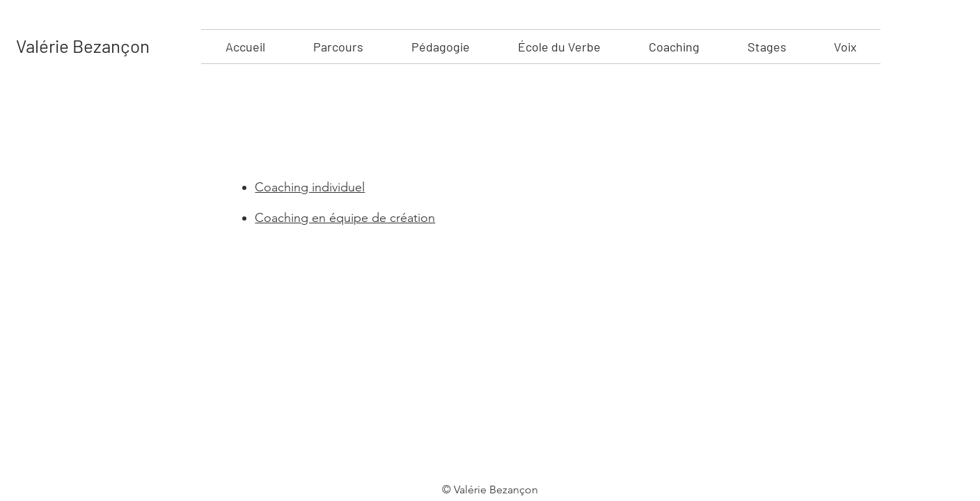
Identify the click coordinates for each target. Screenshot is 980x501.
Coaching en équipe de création (345, 218)
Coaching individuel (310, 187)
